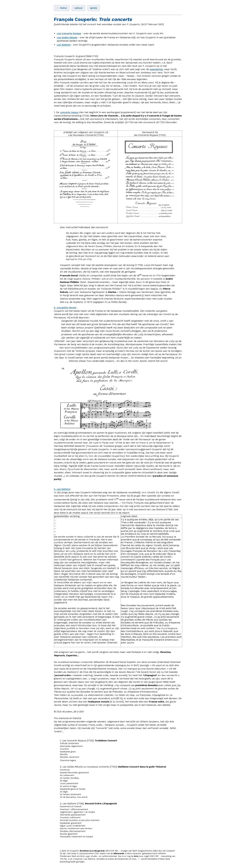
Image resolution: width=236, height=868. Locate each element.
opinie (94, 8)
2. (65, 308)
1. (61, 851)
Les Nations (64, 45)
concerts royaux (69, 112)
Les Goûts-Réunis (67, 37)
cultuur (78, 8)
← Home (62, 8)
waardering (156, 69)
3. (62, 489)
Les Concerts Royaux (69, 33)
